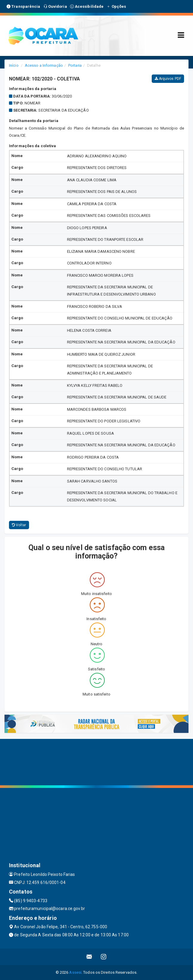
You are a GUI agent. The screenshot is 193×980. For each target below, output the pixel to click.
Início (14, 65)
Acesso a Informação (44, 65)
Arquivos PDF (168, 79)
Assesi (75, 972)
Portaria (75, 65)
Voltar (19, 525)
